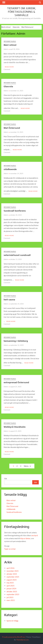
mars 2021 (11, 600)
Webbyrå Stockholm (15, 427)
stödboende (10, 169)
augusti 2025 (12, 580)
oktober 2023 (12, 591)
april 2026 (10, 568)
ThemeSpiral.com (22, 640)
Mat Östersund (27, 27)
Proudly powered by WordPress (14, 637)
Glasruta (16, 27)
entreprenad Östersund (16, 382)
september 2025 (13, 577)
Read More (9, 67)
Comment (7, 69)
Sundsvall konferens (15, 211)
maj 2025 (10, 583)
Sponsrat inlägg (10, 41)
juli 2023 (10, 597)
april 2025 (10, 586)
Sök (6, 479)
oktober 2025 (12, 574)
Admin (6, 49)
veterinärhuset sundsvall (17, 255)
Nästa (26, 466)
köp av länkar (25, 538)
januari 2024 (11, 589)
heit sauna (9, 299)
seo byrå (35, 535)
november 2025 (13, 571)
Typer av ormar (10, 549)
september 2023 (13, 594)
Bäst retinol (6, 27)
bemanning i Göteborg (16, 341)
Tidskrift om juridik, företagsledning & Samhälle (22, 12)
